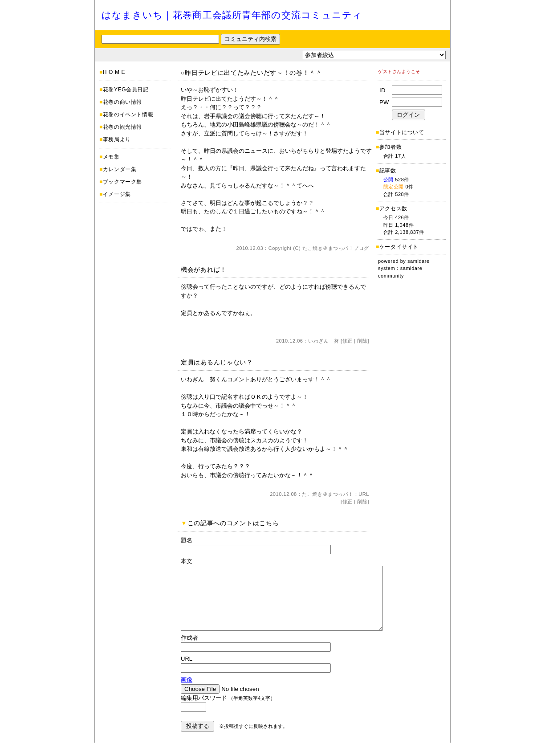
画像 (187, 693)
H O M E (114, 72)
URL (364, 494)
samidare (419, 261)
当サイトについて (402, 132)
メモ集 (111, 157)
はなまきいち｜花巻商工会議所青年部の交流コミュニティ (232, 15)
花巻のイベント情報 (128, 114)
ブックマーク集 (122, 182)
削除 (362, 341)
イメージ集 (117, 194)
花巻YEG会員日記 (126, 90)
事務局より (117, 139)
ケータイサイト (399, 247)
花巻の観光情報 (122, 127)
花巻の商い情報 (122, 102)
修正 (348, 341)
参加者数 (389, 147)
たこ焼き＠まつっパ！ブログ (336, 248)
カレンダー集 (120, 169)
